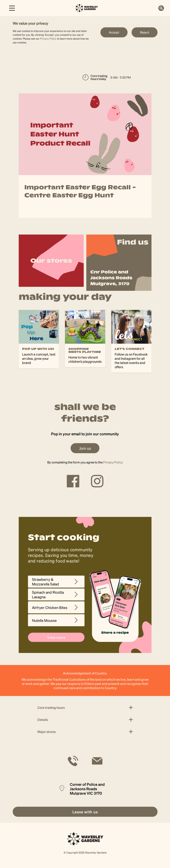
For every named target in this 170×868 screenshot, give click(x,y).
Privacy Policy (48, 38)
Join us (85, 448)
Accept (114, 32)
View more (56, 637)
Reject (145, 32)
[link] (87, 8)
